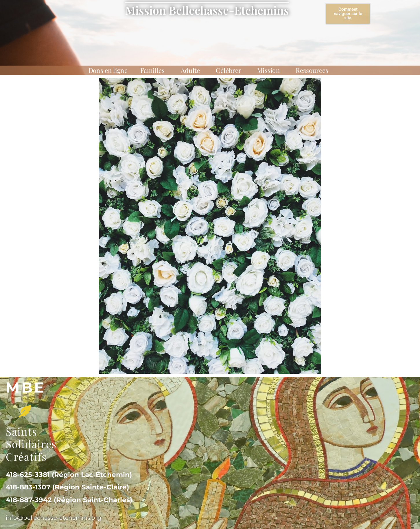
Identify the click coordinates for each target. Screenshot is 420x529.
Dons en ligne (108, 70)
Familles (154, 70)
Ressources (314, 70)
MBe (26, 387)
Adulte (192, 70)
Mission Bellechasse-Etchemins (207, 10)
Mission (270, 70)
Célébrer (230, 70)
